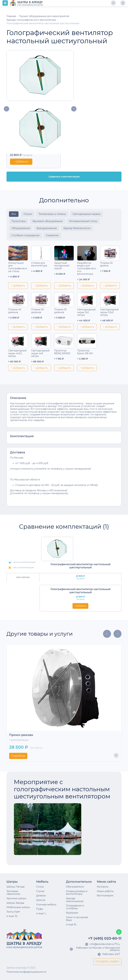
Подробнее (18, 756)
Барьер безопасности (77, 228)
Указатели (52, 235)
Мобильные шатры (18, 907)
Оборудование (21, 228)
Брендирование (47, 228)
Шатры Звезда (15, 903)
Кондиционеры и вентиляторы (77, 893)
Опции (28, 214)
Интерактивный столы (83, 221)
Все (14, 214)
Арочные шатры (16, 898)
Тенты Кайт (13, 912)
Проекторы (19, 221)
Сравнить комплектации (64, 177)
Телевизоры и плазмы (52, 214)
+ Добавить (21, 162)
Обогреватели (75, 887)
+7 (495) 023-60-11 (105, 938)
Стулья (40, 891)
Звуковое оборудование (47, 221)
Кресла (41, 900)
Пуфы (40, 909)
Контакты (103, 887)
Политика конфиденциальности (26, 972)
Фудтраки (72, 913)
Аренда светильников (75, 900)
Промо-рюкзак (21, 735)
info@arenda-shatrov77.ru (105, 944)
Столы (40, 887)
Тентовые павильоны (13, 893)
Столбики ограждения (25, 235)
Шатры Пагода (15, 887)
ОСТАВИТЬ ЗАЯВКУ (107, 962)
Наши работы (105, 891)
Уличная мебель (46, 905)
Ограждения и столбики (75, 907)
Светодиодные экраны (86, 214)
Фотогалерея (105, 896)
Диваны (41, 896)
